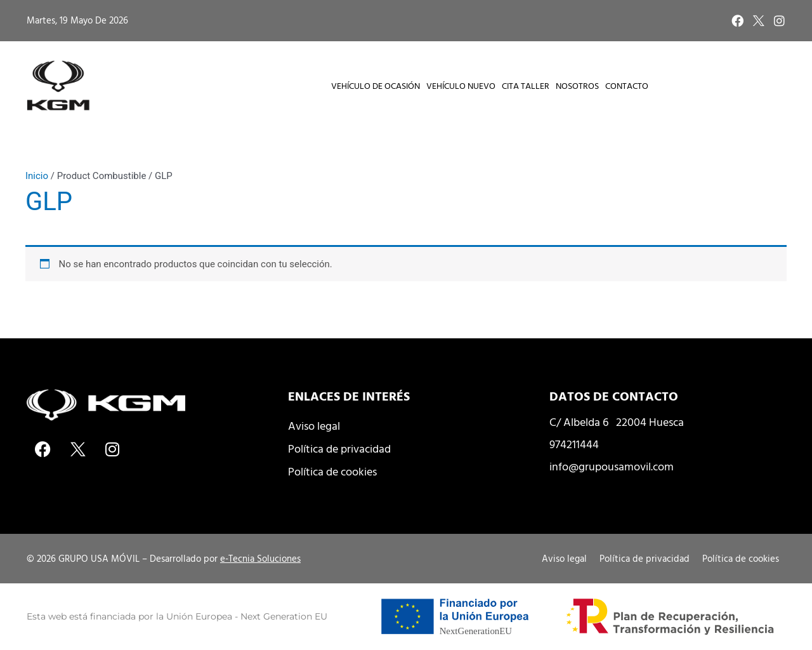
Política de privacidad (339, 448)
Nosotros (577, 85)
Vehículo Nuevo (461, 85)
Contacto (627, 85)
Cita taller (526, 85)
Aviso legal (314, 426)
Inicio (37, 176)
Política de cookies (332, 471)
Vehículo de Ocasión (376, 85)
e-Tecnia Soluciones (260, 558)
